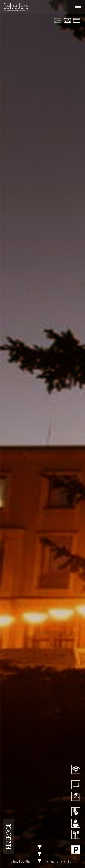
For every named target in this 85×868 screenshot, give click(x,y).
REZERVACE (9, 836)
